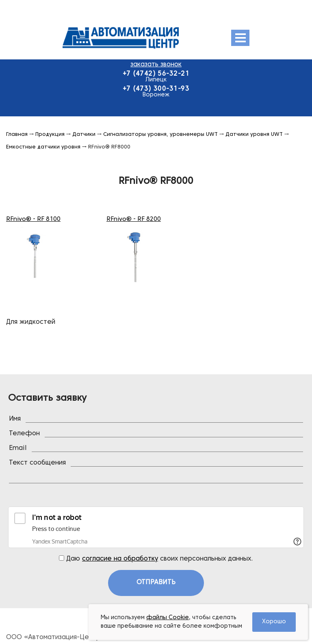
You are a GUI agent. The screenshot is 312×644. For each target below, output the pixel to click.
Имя (15, 419)
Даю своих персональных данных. (156, 559)
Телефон (24, 434)
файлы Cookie (168, 618)
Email (18, 448)
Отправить (156, 583)
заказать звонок (156, 65)
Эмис (141, 38)
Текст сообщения (37, 463)
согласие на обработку (120, 559)
